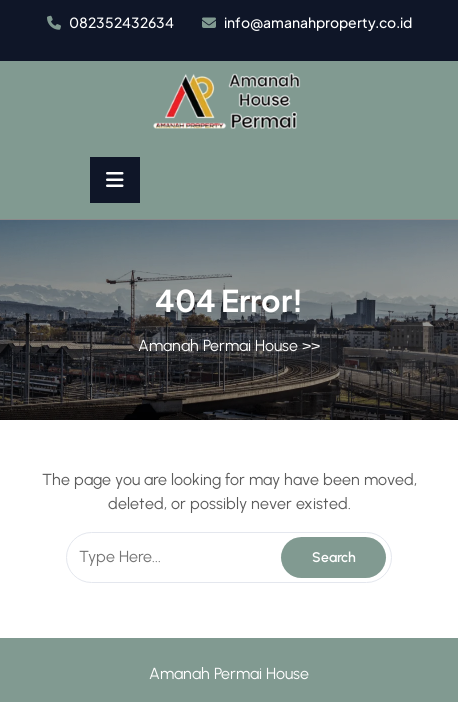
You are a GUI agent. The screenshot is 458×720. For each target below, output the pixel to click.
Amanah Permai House (218, 345)
